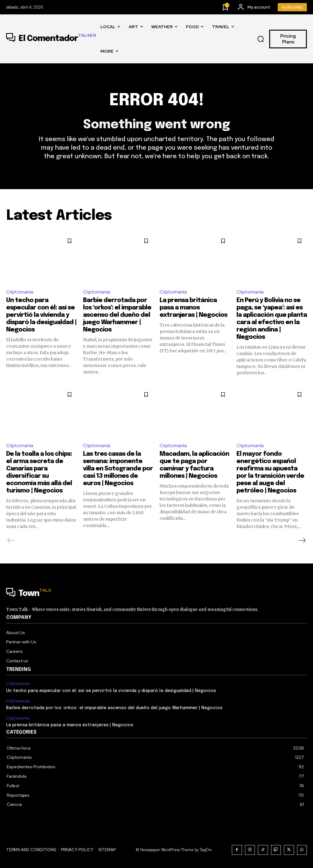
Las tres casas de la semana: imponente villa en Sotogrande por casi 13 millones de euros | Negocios (118, 469)
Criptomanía (20, 292)
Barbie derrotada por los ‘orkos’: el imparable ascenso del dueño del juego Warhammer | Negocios (117, 315)
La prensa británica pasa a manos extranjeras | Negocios (193, 308)
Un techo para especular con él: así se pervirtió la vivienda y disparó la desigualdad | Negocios (41, 315)
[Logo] (51, 39)
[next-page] (302, 541)
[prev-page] (11, 541)
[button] (261, 39)
